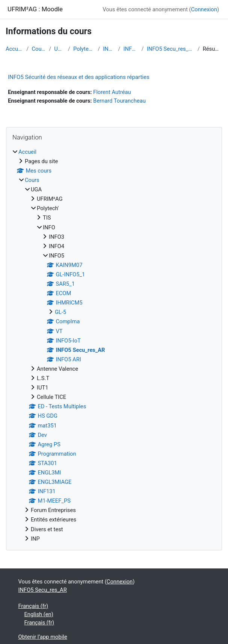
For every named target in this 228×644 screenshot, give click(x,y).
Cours (39, 49)
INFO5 (131, 49)
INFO (109, 49)
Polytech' (84, 49)
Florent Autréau (112, 92)
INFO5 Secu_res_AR (171, 49)
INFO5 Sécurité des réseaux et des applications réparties (79, 77)
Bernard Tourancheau (119, 101)
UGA (60, 49)
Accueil (14, 49)
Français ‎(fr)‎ (33, 606)
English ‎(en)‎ (39, 614)
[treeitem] (114, 345)
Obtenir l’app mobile (43, 637)
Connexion (204, 9)
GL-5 (60, 312)
